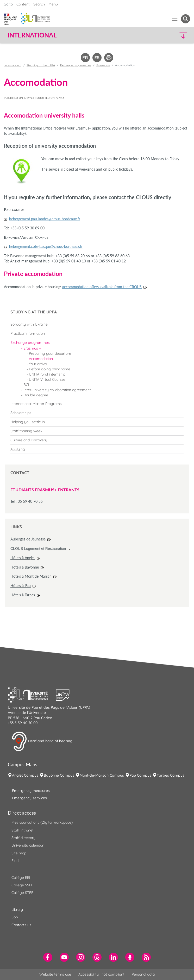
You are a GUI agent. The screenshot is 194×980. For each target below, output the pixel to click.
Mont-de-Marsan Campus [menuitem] (102, 775)
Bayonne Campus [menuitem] (59, 775)
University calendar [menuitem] (27, 845)
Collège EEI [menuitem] (21, 878)
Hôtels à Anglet (23, 558)
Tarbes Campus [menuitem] (171, 775)
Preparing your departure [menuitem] (50, 353)
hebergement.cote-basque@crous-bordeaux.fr (46, 246)
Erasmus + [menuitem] (32, 348)
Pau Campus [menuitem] (140, 775)
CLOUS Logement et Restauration (38, 549)
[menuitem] (97, 324)
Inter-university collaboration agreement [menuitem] (57, 390)
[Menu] (175, 19)
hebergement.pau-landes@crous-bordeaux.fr (45, 219)
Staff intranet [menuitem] (23, 830)
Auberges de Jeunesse (28, 539)
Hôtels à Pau (21, 586)
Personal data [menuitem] (143, 974)
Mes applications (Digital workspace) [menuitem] (42, 822)
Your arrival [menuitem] (38, 364)
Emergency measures (31, 791)
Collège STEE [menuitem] (22, 893)
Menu (53, 4)
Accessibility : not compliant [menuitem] (101, 974)
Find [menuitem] (15, 861)
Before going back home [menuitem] (50, 369)
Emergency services (29, 798)
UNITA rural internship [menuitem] (47, 374)
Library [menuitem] (17, 910)
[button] (168, 35)
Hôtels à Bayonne (25, 567)
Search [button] (39, 4)
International (13, 65)
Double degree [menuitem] (36, 395)
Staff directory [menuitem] (23, 838)
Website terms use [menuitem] (55, 974)
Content (23, 4)
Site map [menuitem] (19, 853)
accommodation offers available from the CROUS (102, 287)
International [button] (32, 35)
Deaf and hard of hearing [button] (42, 742)
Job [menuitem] (15, 917)
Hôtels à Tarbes (23, 595)
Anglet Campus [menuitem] (25, 775)
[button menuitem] (186, 19)
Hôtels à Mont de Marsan (31, 576)
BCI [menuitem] (26, 385)
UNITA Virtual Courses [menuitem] (47, 379)
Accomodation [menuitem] (41, 359)
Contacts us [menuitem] (21, 925)
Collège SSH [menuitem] (22, 885)
